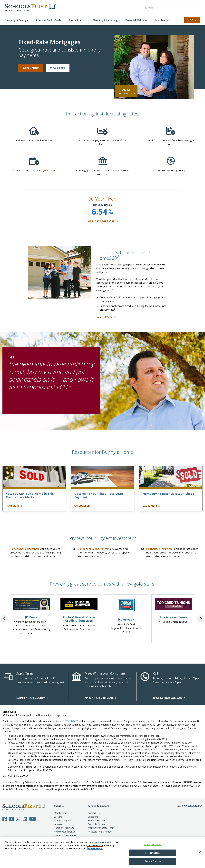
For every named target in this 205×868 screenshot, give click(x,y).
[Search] (196, 7)
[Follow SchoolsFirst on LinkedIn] (25, 819)
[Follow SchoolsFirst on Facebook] (5, 819)
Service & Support (98, 806)
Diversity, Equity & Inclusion (63, 822)
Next (201, 619)
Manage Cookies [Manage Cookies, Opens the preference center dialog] (153, 844)
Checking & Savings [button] (16, 20)
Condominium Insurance (93, 549)
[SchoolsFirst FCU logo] (30, 8)
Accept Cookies (153, 861)
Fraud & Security (97, 820)
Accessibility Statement (100, 832)
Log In (192, 20)
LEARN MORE (106, 317)
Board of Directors (64, 828)
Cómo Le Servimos (98, 824)
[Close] (200, 852)
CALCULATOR (84, 506)
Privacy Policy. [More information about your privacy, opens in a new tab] (95, 848)
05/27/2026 (72, 721)
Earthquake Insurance (159, 549)
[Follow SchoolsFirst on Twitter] (11, 819)
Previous (4, 619)
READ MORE (14, 506)
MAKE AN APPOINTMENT (101, 698)
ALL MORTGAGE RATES (102, 221)
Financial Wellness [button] (136, 20)
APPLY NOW (31, 68)
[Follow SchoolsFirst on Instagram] (18, 819)
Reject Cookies (153, 853)
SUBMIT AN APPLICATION (33, 698)
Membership (60, 813)
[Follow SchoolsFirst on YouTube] (33, 819)
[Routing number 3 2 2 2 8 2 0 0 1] (190, 826)
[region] (102, 853)
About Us (59, 806)
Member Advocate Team (101, 828)
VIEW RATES (58, 68)
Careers (58, 817)
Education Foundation (65, 835)
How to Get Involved (65, 832)
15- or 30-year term (43, 170)
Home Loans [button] (77, 20)
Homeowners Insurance (24, 549)
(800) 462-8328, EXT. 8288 (169, 698)
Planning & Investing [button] (105, 20)
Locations (93, 817)
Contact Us (94, 813)
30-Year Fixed (102, 199)
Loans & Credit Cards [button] (49, 20)
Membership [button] (163, 20)
